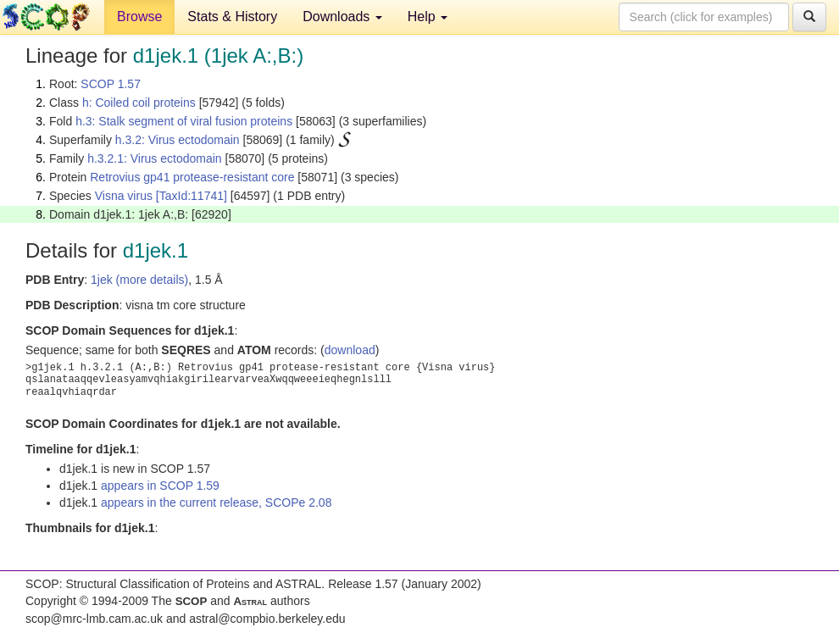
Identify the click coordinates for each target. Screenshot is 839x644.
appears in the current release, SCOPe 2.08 (216, 502)
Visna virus (124, 196)
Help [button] (428, 17)
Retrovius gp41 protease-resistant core (192, 177)
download (350, 350)
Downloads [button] (342, 17)
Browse (139, 17)
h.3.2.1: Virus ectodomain (155, 158)
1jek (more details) (139, 280)
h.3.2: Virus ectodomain (178, 140)
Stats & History (232, 17)
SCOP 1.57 (111, 84)
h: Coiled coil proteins (139, 103)
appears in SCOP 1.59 (160, 486)
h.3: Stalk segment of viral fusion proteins (184, 121)
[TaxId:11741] (192, 196)
